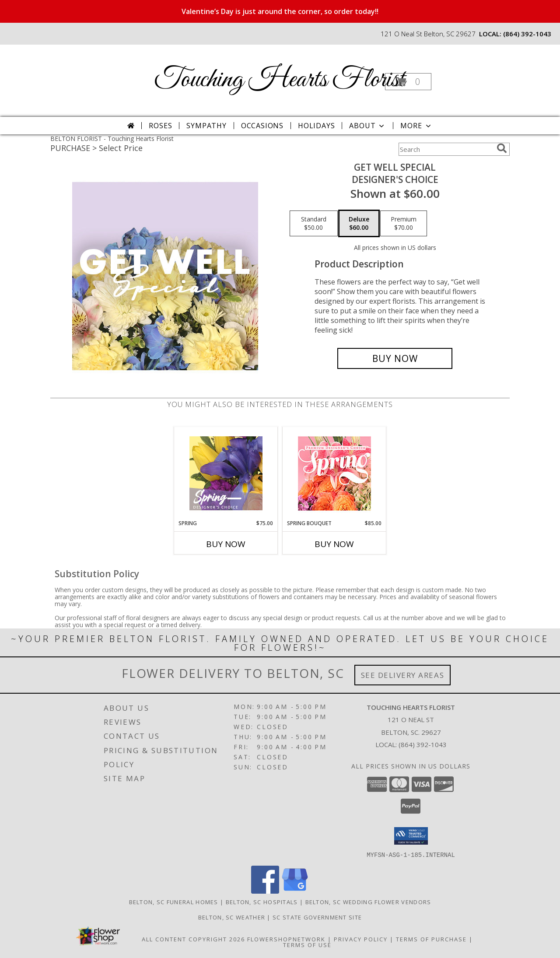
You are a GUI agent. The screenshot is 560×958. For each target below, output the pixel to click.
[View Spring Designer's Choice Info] (226, 473)
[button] (408, 82)
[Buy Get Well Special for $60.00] (395, 358)
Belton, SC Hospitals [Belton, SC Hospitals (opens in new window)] (262, 902)
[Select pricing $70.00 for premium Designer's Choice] (404, 224)
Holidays (316, 126)
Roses (160, 126)
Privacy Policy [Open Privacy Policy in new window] (361, 939)
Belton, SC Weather (232, 917)
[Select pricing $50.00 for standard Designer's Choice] (314, 224)
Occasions (262, 126)
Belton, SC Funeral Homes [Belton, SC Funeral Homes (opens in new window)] (174, 902)
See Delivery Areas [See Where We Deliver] (403, 675)
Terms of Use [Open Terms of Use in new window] (307, 944)
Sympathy (206, 126)
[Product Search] (446, 149)
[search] (502, 148)
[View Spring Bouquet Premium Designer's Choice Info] (334, 473)
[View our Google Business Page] (295, 891)
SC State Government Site (317, 917)
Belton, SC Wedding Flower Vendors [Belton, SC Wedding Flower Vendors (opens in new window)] (368, 902)
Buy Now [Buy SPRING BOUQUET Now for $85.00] (334, 544)
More (416, 126)
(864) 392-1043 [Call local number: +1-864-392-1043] (527, 34)
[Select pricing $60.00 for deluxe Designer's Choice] (359, 224)
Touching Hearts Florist (279, 80)
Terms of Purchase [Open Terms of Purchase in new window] (431, 939)
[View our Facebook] (265, 891)
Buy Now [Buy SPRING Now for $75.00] (226, 544)
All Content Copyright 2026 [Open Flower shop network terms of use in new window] (193, 939)
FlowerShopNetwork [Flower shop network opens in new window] (286, 939)
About (367, 126)
